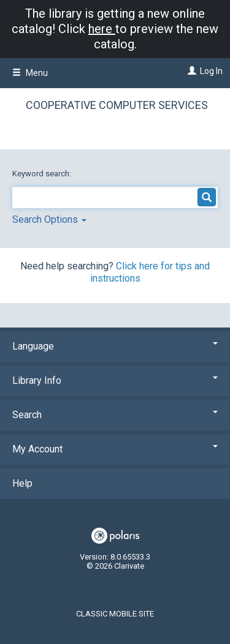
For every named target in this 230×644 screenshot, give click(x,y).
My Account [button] (115, 449)
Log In (211, 71)
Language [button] (115, 346)
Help (22, 483)
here (102, 29)
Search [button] (115, 415)
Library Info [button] (115, 380)
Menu (30, 73)
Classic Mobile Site (115, 614)
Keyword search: (43, 174)
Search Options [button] (49, 219)
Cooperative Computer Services (117, 105)
